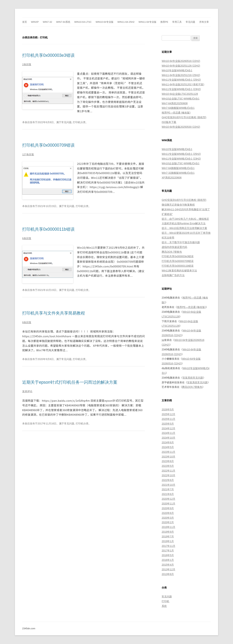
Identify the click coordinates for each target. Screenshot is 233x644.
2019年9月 (168, 532)
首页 (25, 22)
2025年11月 (168, 419)
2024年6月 (168, 442)
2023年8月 (168, 461)
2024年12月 (168, 428)
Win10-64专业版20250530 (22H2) (181, 127)
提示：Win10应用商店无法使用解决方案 (184, 228)
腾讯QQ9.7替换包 (172, 252)
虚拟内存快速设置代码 (174, 247)
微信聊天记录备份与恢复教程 (178, 205)
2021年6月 (168, 494)
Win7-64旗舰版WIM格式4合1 (178, 108)
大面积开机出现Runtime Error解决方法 (184, 223)
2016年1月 (168, 560)
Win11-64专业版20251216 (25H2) (181, 75)
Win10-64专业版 (104, 22)
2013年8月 (168, 574)
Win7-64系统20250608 (175, 103)
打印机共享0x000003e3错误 (48, 55)
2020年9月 (168, 508)
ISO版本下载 (169, 122)
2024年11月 (168, 433)
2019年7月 (168, 536)
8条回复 (27, 322)
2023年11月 (168, 452)
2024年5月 (168, 447)
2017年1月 (168, 550)
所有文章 (204, 22)
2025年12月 (168, 414)
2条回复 (27, 64)
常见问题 (190, 22)
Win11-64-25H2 (126, 22)
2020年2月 (168, 522)
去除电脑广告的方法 (173, 275)
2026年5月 (168, 410)
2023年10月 (168, 457)
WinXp (35, 22)
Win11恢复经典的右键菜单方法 (179, 271)
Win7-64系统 (63, 22)
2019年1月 (168, 541)
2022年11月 (168, 471)
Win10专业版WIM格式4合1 (177, 70)
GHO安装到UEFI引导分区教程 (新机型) (184, 117)
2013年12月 (168, 569)
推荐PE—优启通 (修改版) (176, 113)
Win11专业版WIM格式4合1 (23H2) (181, 89)
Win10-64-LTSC (83, 22)
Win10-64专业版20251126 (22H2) (181, 66)
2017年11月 (168, 546)
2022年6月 (168, 480)
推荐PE (164, 22)
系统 (164, 606)
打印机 (165, 601)
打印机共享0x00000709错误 (48, 145)
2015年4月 (168, 565)
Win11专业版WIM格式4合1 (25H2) (181, 80)
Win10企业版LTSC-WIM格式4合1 (180, 99)
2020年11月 (168, 504)
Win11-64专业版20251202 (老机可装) (183, 84)
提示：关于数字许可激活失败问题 (181, 242)
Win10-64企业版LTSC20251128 (180, 94)
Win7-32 (47, 22)
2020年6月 (168, 513)
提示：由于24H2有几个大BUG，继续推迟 (185, 219)
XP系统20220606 (172, 178)
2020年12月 (168, 499)
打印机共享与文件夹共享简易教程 (54, 313)
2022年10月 (168, 475)
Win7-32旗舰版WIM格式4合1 (178, 173)
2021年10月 (168, 485)
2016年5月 (168, 555)
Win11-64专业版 (147, 22)
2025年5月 (168, 424)
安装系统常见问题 (193, 378)
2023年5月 (168, 466)
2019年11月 (168, 527)
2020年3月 (168, 518)
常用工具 (177, 22)
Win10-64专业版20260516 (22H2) (181, 61)
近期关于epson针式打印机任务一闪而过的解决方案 (70, 382)
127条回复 (28, 154)
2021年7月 (168, 489)
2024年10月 (168, 438)
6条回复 (27, 238)
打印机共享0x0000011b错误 (48, 229)
